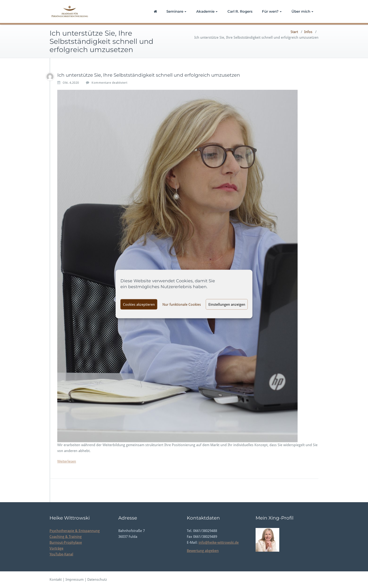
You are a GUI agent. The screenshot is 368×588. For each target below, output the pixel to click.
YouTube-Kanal (61, 554)
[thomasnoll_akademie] (50, 77)
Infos (308, 32)
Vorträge (56, 548)
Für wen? (272, 11)
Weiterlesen (67, 461)
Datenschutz (97, 580)
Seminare (176, 11)
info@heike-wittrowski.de (219, 543)
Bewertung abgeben (203, 551)
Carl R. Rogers (240, 11)
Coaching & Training (66, 537)
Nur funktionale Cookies (182, 304)
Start (294, 32)
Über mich (302, 11)
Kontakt (56, 580)
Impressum (75, 580)
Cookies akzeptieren (139, 304)
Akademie (207, 11)
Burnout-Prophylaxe (66, 543)
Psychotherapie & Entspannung (75, 531)
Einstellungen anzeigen (227, 304)
